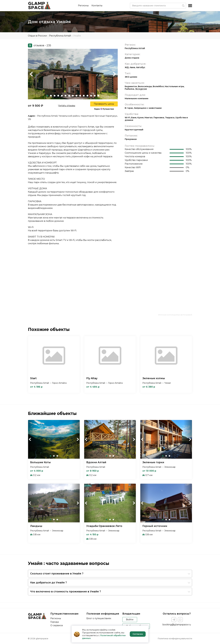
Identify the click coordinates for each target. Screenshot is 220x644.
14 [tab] (95, 96)
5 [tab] (62, 96)
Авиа (132, 67)
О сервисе (57, 625)
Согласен (138, 634)
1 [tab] (47, 96)
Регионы (83, 6)
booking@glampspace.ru (177, 625)
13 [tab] (91, 96)
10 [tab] (80, 96)
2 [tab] (51, 96)
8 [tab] (73, 96)
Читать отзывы (67, 106)
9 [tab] (76, 96)
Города (55, 622)
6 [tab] (66, 96)
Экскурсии (141, 89)
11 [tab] (84, 96)
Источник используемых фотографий (175, 315)
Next (114, 74)
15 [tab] (98, 96)
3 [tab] (55, 96)
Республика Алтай (60, 36)
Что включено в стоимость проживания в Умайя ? (66, 592)
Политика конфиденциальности (175, 639)
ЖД (127, 67)
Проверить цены (104, 104)
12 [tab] (87, 96)
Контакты (97, 6)
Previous (31, 74)
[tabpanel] (73, 74)
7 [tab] (69, 96)
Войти (130, 620)
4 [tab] (58, 96)
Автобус (141, 67)
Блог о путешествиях (99, 618)
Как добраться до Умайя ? (48, 583)
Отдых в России (37, 36)
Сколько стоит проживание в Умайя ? (57, 574)
